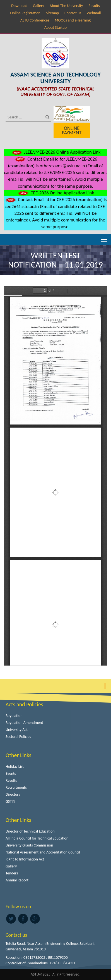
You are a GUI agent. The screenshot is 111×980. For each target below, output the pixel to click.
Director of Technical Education (30, 831)
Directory (13, 794)
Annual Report (17, 880)
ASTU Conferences (35, 20)
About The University (66, 6)
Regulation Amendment (24, 723)
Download (19, 6)
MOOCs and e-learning (73, 20)
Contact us (73, 13)
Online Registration (25, 13)
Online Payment (72, 130)
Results (94, 6)
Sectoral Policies (18, 737)
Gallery (38, 6)
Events (11, 773)
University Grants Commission (29, 845)
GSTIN (10, 801)
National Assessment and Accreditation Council (43, 852)
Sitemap (52, 13)
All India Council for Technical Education (37, 838)
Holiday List (15, 766)
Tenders (12, 873)
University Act (17, 730)
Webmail (94, 13)
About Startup (55, 28)
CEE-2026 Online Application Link (55, 193)
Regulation (14, 716)
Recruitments (16, 787)
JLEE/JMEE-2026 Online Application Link (56, 152)
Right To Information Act (25, 859)
